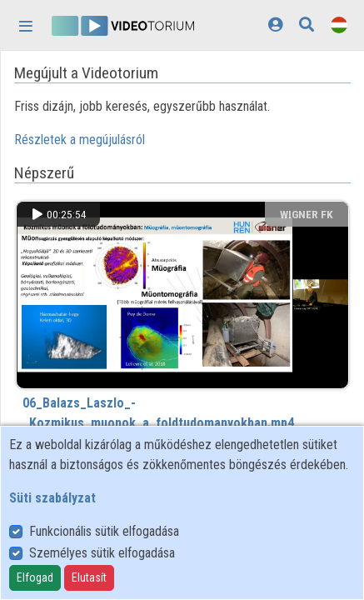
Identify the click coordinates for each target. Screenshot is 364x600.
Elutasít (89, 577)
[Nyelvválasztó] (339, 25)
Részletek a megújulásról (80, 140)
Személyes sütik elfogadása (102, 553)
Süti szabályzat (52, 498)
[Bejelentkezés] (275, 25)
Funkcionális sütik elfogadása (104, 531)
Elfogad (35, 577)
